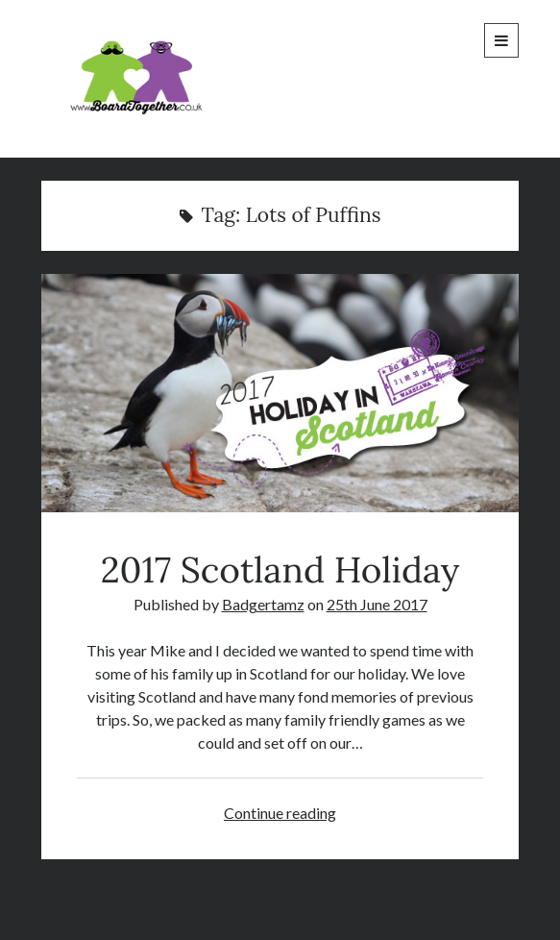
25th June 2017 (377, 604)
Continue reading (280, 813)
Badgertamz (263, 604)
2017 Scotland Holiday (280, 393)
